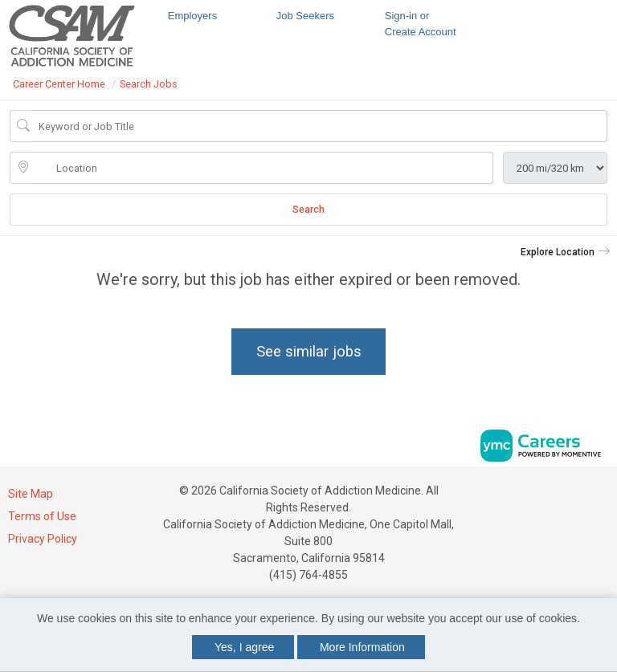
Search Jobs (149, 84)
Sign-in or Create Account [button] (421, 24)
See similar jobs (309, 351)
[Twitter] (603, 496)
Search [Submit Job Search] (308, 210)
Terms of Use (42, 516)
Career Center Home (59, 84)
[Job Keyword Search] (320, 126)
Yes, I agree (244, 647)
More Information (362, 647)
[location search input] (263, 168)
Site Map (31, 494)
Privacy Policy (43, 539)
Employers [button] (192, 16)
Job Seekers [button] (305, 16)
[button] (566, 252)
